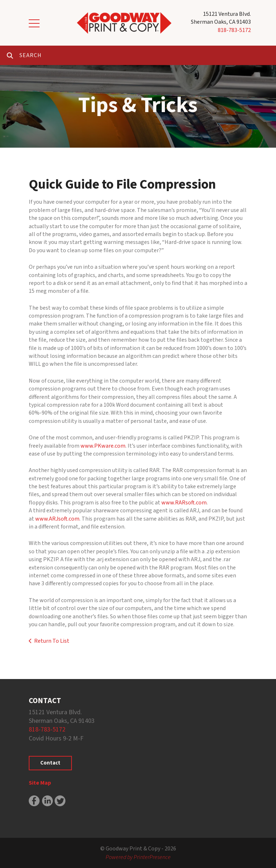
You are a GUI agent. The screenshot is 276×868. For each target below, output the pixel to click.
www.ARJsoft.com (57, 519)
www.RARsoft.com (184, 503)
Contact (50, 763)
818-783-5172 (234, 30)
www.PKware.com (103, 446)
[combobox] (148, 55)
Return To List (52, 641)
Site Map (40, 783)
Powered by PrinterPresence (138, 857)
